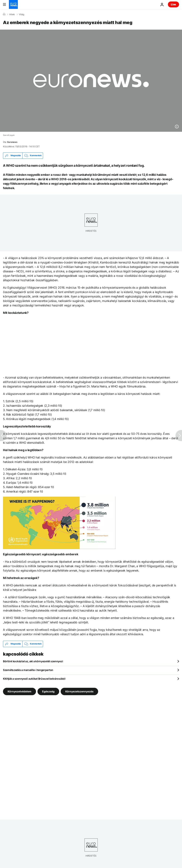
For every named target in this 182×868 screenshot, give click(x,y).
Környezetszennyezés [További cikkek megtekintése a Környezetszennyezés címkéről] (79, 691)
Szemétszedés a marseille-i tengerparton (28, 670)
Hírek (12, 14)
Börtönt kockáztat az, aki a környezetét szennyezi (33, 661)
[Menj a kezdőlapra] (13, 4)
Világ (22, 14)
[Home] (4, 14)
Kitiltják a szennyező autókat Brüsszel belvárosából (34, 679)
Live (173, 4)
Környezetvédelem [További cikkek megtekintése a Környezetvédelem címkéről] (19, 691)
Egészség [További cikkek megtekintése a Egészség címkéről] (48, 691)
